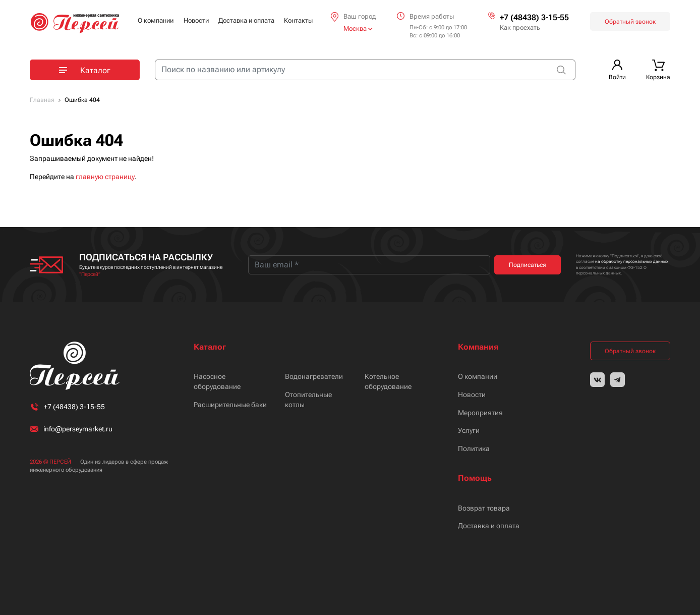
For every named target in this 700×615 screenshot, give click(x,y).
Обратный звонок (630, 22)
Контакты (298, 20)
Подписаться (528, 265)
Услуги (469, 430)
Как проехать (520, 27)
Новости (196, 20)
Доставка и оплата (246, 20)
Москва (358, 29)
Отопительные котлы (308, 400)
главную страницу (105, 177)
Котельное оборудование (388, 381)
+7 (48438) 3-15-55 (534, 17)
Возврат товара (484, 508)
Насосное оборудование (217, 381)
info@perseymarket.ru (78, 429)
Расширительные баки (230, 405)
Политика (474, 449)
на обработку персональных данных (632, 262)
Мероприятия (480, 413)
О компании (156, 20)
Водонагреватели (314, 376)
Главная (42, 100)
